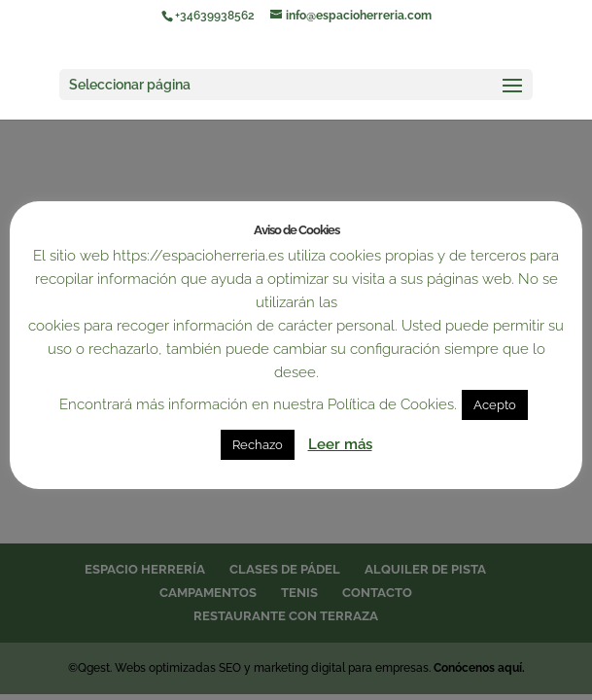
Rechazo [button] (258, 445)
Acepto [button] (495, 405)
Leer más (340, 444)
